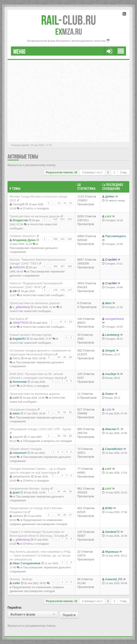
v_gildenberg (21, 307)
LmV (108, 216)
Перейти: (15, 608)
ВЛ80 (109, 508)
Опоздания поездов (23, 409)
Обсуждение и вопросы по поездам (47, 441)
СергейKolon (114, 449)
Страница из (92, 172)
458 (70, 266)
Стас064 (111, 260)
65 (65, 491)
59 (65, 436)
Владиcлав (20, 220)
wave (16, 413)
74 (65, 203)
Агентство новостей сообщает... (45, 295)
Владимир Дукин (24, 240)
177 (70, 290)
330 (55, 239)
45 (65, 357)
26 (65, 515)
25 (59, 515)
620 (70, 219)
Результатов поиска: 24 (62, 172)
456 (55, 266)
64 (59, 491)
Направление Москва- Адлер (30, 489)
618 (55, 219)
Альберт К (112, 374)
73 (59, 203)
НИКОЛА (19, 267)
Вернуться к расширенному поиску (32, 165)
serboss (18, 516)
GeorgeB (19, 204)
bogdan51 (19, 339)
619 (63, 219)
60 (70, 436)
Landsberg (112, 335)
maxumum (20, 453)
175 (55, 290)
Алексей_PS (114, 579)
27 (70, 515)
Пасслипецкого (116, 236)
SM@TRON (21, 323)
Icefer (17, 583)
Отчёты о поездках (36, 208)
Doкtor (109, 394)
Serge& (110, 350)
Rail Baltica (17, 319)
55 (65, 412)
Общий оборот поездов (26, 449)
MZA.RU (69, 32)
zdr (15, 291)
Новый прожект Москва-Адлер (30, 335)
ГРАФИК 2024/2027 (23, 236)
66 (70, 491)
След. (124, 172)
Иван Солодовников (27, 563)
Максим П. (112, 429)
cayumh (18, 437)
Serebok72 (112, 532)
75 (70, 203)
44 (59, 357)
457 (63, 266)
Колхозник (20, 382)
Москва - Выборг (21, 579)
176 (63, 290)
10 (70, 322)
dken (108, 303)
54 (59, 412)
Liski (108, 409)
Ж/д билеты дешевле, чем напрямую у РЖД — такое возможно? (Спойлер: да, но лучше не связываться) (40, 555)
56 (70, 412)
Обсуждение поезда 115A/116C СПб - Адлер (40, 429)
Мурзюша (112, 552)
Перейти (69, 615)
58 (59, 436)
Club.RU (68, 20)
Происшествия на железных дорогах (35, 216)
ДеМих (110, 196)
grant (16, 492)
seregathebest (115, 319)
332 (70, 239)
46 (70, 357)
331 (63, 239)
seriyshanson (22, 476)
